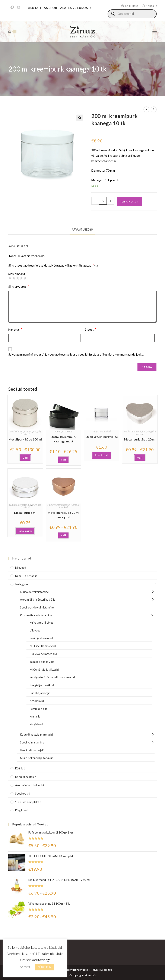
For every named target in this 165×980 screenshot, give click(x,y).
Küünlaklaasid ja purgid (20, 431)
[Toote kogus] (103, 201)
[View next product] (154, 109)
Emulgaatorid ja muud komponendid (52, 677)
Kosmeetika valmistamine (36, 615)
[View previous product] (146, 109)
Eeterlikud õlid (39, 709)
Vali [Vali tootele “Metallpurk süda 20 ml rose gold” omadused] (63, 535)
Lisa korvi (130, 202)
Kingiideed (36, 724)
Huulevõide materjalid (135, 431)
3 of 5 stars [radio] (18, 278)
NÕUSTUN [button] (45, 967)
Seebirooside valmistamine (37, 607)
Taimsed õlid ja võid (42, 662)
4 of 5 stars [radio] (21, 278)
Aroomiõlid (37, 701)
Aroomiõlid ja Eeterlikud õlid (38, 600)
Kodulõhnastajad (26, 777)
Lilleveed (21, 568)
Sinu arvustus (19, 286)
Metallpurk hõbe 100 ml (25, 439)
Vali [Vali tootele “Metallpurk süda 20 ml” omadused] (140, 458)
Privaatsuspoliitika (102, 970)
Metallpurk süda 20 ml (140, 439)
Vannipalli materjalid (33, 750)
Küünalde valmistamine (34, 592)
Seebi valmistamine (32, 742)
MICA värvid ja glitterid (44, 670)
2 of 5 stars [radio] (14, 278)
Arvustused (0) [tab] (82, 230)
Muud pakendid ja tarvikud (37, 758)
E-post (90, 329)
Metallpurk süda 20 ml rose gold (64, 515)
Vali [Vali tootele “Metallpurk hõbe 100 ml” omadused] (25, 458)
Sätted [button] (25, 967)
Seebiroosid (23, 793)
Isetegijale (21, 584)
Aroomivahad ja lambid (30, 785)
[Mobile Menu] (155, 31)
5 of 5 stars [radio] (25, 278)
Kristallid (35, 716)
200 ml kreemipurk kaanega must (63, 439)
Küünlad (20, 768)
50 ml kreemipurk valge (102, 437)
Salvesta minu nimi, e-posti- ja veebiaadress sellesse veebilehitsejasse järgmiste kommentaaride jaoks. (76, 354)
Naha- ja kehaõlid (26, 576)
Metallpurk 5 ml (25, 513)
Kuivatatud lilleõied (42, 623)
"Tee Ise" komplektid (28, 802)
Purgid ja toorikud (63, 431)
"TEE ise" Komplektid (43, 646)
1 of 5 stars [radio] (10, 278)
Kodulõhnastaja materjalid (36, 735)
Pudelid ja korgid (40, 693)
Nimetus (15, 329)
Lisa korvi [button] (102, 455)
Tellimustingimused (77, 970)
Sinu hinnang (18, 274)
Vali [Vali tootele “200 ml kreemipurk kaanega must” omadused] (63, 460)
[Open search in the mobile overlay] (132, 14)
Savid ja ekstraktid (41, 638)
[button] (80, 118)
